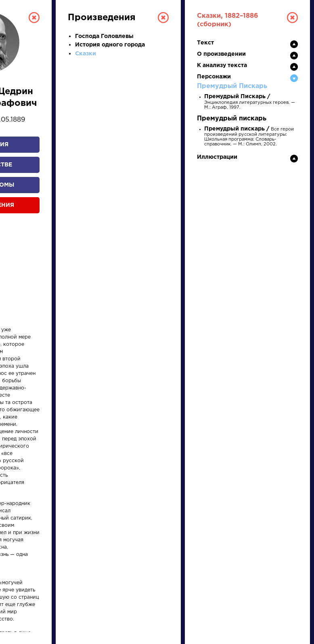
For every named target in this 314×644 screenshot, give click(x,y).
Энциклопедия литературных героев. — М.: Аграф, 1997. (250, 102)
